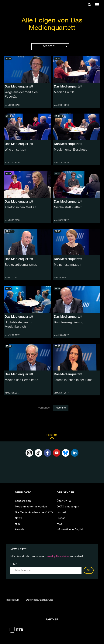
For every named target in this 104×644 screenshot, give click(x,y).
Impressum (13, 600)
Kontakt (61, 512)
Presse (61, 518)
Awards (20, 530)
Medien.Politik (64, 92)
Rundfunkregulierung (69, 323)
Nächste (61, 408)
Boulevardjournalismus (21, 265)
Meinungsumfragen (68, 265)
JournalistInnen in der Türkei (74, 380)
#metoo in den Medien (20, 208)
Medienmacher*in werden (31, 507)
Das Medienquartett (19, 86)
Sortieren (55, 47)
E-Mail (15, 564)
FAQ (59, 524)
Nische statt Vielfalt (68, 208)
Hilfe (18, 524)
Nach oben (52, 438)
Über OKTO (64, 501)
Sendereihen (23, 501)
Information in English (70, 530)
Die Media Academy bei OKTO (34, 512)
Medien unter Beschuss (70, 150)
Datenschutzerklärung (40, 600)
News (18, 518)
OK (89, 570)
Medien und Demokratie (21, 380)
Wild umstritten (15, 150)
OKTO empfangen (68, 507)
